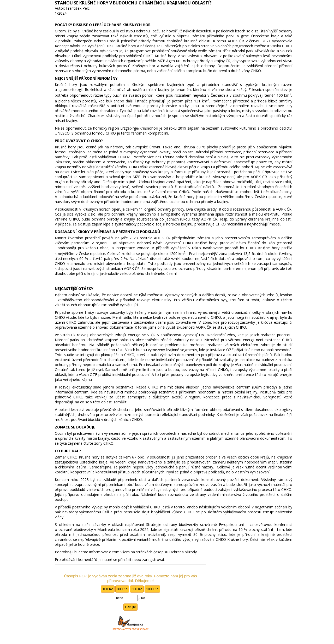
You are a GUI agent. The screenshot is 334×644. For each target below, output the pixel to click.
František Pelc (78, 8)
